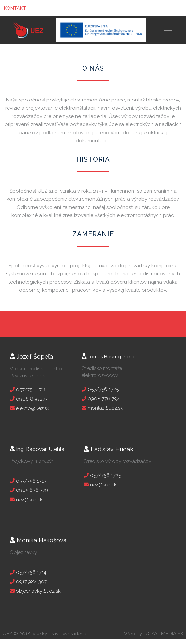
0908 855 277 (31, 399)
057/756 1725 (102, 389)
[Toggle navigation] (173, 30)
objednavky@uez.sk (38, 591)
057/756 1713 (30, 481)
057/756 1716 (31, 390)
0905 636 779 (31, 490)
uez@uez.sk (29, 500)
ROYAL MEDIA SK (164, 634)
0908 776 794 (103, 399)
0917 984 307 (31, 582)
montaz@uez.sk (105, 408)
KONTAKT (15, 8)
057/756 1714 (30, 572)
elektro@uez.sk (32, 408)
